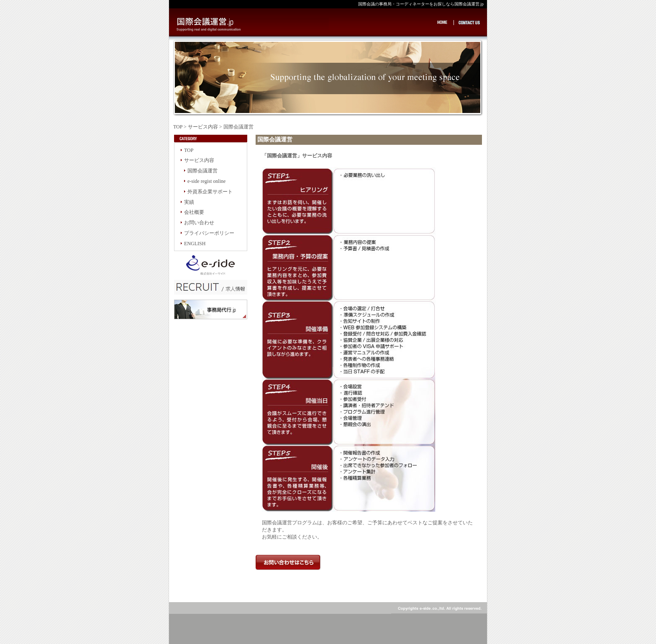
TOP (178, 127)
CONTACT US (469, 22)
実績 (189, 202)
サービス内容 (203, 127)
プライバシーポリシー (209, 233)
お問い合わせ (199, 223)
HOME (445, 22)
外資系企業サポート (210, 192)
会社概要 (194, 212)
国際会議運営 (202, 171)
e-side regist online (206, 181)
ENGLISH (195, 244)
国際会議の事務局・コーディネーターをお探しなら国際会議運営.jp (253, 25)
